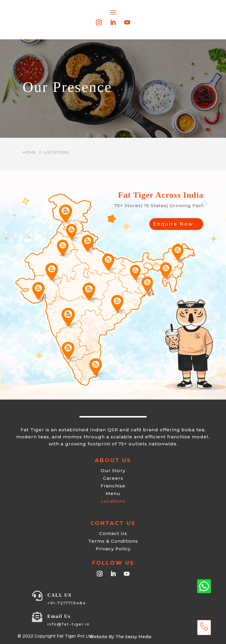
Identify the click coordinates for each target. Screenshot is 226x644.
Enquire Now (173, 224)
